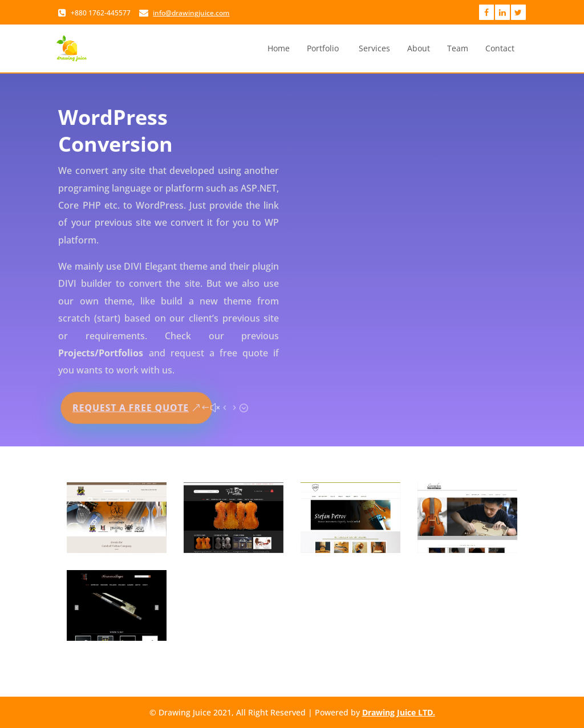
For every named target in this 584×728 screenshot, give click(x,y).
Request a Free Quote (131, 406)
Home (279, 48)
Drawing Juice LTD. (399, 712)
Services (374, 48)
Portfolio (323, 48)
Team (458, 48)
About (419, 48)
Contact (500, 48)
